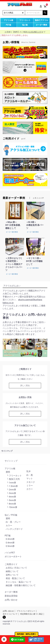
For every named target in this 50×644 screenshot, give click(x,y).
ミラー (30, 486)
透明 (7, 472)
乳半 (29, 471)
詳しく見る (25, 385)
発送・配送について (15, 578)
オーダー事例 (11, 592)
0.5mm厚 (10, 546)
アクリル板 (10, 469)
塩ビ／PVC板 (11, 515)
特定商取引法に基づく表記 (31, 614)
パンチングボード (14, 529)
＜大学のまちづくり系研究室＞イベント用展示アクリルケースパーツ (14, 264)
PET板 (8, 536)
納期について (12, 571)
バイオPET (10, 553)
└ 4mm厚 (10, 497)
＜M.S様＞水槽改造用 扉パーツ (35, 225)
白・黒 (30, 475)
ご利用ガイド (11, 564)
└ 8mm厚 (10, 504)
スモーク (31, 482)
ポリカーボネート (13, 557)
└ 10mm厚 (11, 507)
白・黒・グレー (13, 522)
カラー (30, 489)
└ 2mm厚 (10, 490)
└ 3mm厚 (10, 493)
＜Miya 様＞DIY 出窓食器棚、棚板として (14, 225)
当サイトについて (10, 614)
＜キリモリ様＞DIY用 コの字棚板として (34, 261)
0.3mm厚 (10, 539)
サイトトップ (11, 461)
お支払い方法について (16, 568)
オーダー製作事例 (12, 232)
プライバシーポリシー (26, 611)
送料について (12, 575)
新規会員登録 (11, 596)
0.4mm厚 (10, 543)
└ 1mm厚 (10, 483)
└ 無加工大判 (12, 479)
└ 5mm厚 (10, 500)
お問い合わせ (11, 600)
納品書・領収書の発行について (20, 585)
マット (30, 479)
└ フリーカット (13, 476)
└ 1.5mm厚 (11, 486)
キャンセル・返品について (18, 582)
